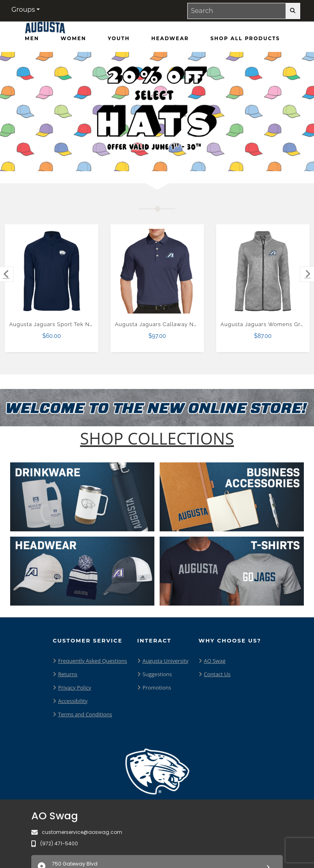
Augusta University (166, 661)
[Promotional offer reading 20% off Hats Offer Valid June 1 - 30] (157, 112)
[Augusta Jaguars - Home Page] (45, 30)
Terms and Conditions (85, 714)
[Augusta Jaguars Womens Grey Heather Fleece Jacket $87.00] (263, 271)
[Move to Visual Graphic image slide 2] (153, 158)
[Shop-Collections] (157, 438)
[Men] (32, 39)
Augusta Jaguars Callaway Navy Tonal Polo (174, 324)
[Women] (73, 39)
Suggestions (157, 674)
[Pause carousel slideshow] (180, 158)
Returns (68, 674)
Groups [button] (23, 10)
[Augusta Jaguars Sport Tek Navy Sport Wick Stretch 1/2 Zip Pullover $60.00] (52, 271)
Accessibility (73, 701)
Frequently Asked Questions (93, 661)
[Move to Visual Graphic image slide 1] (138, 158)
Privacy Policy (75, 688)
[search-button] (293, 11)
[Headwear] (170, 39)
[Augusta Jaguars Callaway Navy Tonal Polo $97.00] (157, 271)
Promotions (157, 688)
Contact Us (217, 674)
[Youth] (119, 39)
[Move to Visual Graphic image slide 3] (169, 158)
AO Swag (215, 661)
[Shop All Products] (245, 39)
